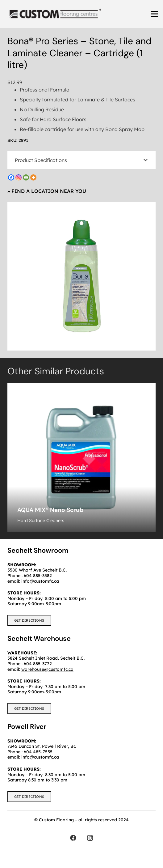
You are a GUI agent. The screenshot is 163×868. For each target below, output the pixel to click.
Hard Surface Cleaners (41, 521)
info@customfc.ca (40, 757)
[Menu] (154, 14)
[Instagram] (19, 177)
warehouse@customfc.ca (47, 669)
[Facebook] (11, 177)
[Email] (26, 177)
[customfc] (55, 14)
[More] (33, 177)
